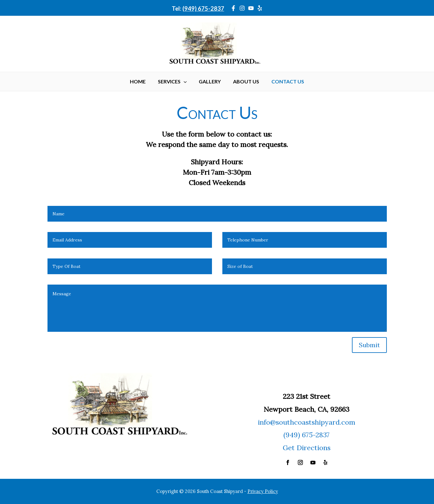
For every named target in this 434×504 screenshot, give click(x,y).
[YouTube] (251, 8)
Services (175, 82)
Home (142, 81)
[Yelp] (260, 8)
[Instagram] (242, 8)
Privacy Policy (263, 491)
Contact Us (283, 81)
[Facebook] (233, 8)
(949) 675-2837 (203, 8)
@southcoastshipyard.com (313, 422)
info (264, 422)
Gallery (210, 81)
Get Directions (307, 448)
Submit (369, 345)
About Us (244, 81)
